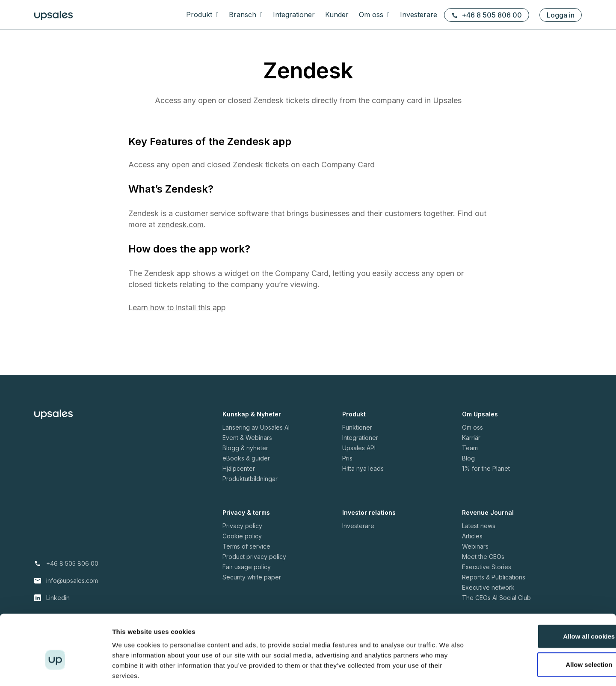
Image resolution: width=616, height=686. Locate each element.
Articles (472, 536)
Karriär (471, 438)
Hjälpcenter (239, 468)
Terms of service (246, 546)
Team (470, 448)
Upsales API (359, 448)
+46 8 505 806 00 (487, 15)
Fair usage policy (247, 567)
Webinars (475, 546)
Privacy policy (242, 526)
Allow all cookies (545, 595)
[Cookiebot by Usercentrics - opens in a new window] (55, 669)
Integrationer (294, 15)
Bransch (244, 15)
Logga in (561, 15)
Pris (347, 458)
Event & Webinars (247, 438)
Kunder (337, 15)
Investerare (419, 15)
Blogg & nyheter (245, 448)
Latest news (479, 526)
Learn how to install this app (178, 307)
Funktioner (357, 427)
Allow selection (544, 623)
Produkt (200, 15)
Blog (468, 458)
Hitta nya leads (363, 468)
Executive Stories (487, 567)
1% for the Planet (486, 468)
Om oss (372, 15)
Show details (449, 669)
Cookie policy (242, 536)
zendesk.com (181, 224)
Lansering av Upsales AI (256, 427)
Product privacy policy (254, 557)
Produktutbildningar (250, 479)
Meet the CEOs (483, 557)
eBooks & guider (246, 458)
